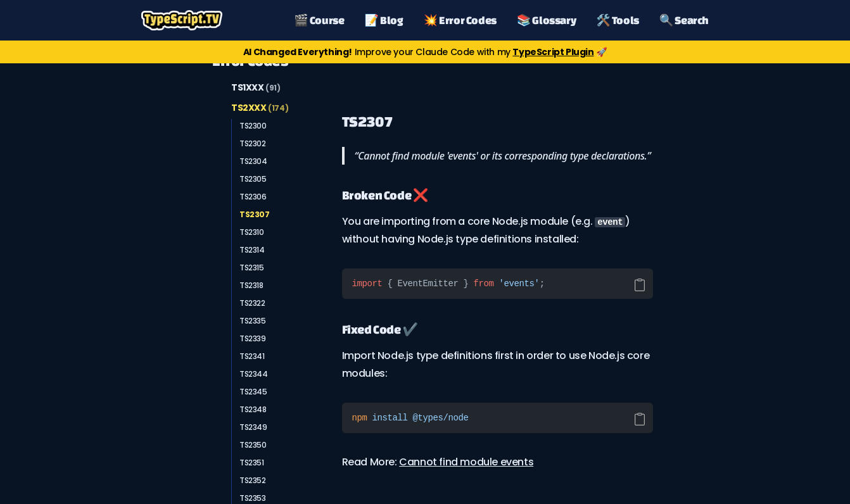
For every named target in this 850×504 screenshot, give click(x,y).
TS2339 (253, 338)
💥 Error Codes (460, 20)
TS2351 (252, 463)
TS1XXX (256, 87)
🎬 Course (319, 20)
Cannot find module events (466, 462)
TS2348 (253, 409)
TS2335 (253, 321)
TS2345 (253, 392)
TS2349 (253, 427)
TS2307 (255, 214)
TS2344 (254, 374)
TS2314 (252, 250)
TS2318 (251, 285)
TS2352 (253, 480)
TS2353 (253, 498)
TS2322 (252, 303)
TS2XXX (260, 108)
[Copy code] (640, 285)
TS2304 (253, 161)
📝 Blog (384, 20)
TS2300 (253, 126)
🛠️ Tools (618, 20)
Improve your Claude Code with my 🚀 (425, 52)
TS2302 (253, 143)
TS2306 (253, 197)
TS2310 (252, 232)
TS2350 (253, 445)
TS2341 (252, 356)
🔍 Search (684, 20)
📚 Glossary (546, 20)
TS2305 (253, 179)
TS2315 (252, 268)
